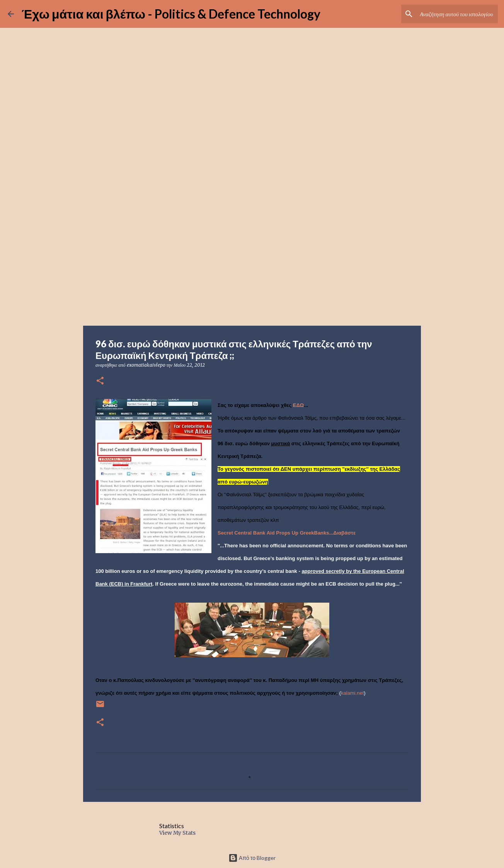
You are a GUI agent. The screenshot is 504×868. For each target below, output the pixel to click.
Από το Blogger (252, 858)
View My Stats (177, 833)
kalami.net (352, 693)
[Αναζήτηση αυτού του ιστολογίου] (457, 14)
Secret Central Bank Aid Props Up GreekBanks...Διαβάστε (287, 533)
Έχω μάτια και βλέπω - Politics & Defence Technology (171, 14)
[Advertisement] (252, 265)
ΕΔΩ (298, 405)
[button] (100, 381)
